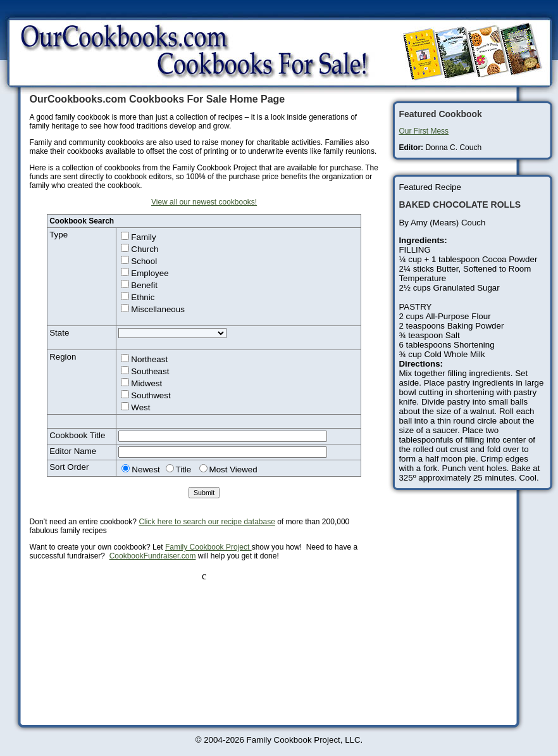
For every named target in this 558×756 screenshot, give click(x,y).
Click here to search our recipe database (207, 522)
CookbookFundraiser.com (153, 556)
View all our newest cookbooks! (204, 202)
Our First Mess (424, 131)
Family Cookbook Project (208, 547)
